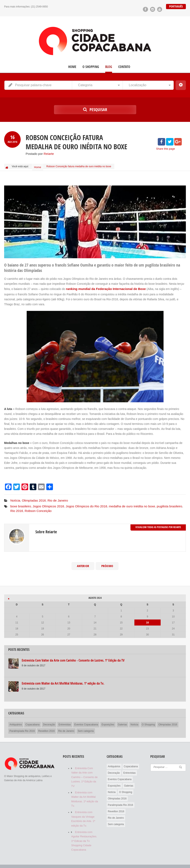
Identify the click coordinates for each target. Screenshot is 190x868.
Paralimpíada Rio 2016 (22, 726)
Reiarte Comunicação (36, 859)
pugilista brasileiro (156, 503)
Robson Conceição (23, 507)
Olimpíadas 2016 (32, 498)
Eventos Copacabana (86, 720)
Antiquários (16, 720)
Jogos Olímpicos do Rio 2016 (80, 503)
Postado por (39, 153)
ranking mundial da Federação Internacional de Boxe (102, 287)
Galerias (122, 720)
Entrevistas (65, 720)
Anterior (83, 561)
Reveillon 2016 (46, 726)
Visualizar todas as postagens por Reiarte (158, 522)
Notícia (15, 498)
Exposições (108, 720)
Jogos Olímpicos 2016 (45, 503)
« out (7, 593)
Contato (124, 67)
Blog (109, 67)
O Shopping (91, 67)
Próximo (107, 561)
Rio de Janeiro (54, 498)
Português (176, 6)
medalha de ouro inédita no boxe (122, 503)
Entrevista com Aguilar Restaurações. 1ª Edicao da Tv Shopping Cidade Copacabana (83, 828)
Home (72, 67)
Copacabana (32, 720)
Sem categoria (86, 726)
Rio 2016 (175, 503)
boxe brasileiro (20, 503)
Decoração (49, 720)
